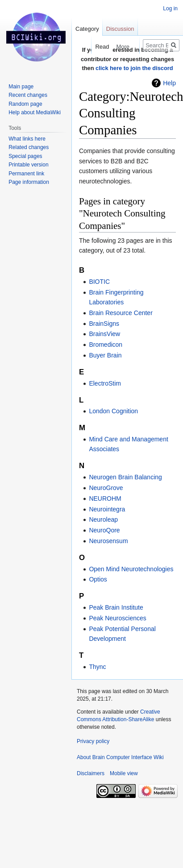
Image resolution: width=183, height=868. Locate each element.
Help (169, 83)
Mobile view (124, 773)
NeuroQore (104, 530)
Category (87, 29)
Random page (25, 104)
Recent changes (28, 95)
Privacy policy (93, 741)
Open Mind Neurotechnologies (131, 569)
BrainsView (104, 334)
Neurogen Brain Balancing (125, 477)
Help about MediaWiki (35, 112)
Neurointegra (107, 509)
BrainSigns (104, 324)
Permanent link (26, 174)
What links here (27, 139)
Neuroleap (103, 519)
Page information (29, 182)
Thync (97, 667)
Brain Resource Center (121, 313)
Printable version (28, 165)
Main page (21, 87)
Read (98, 47)
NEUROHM (105, 498)
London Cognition (113, 411)
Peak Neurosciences (117, 618)
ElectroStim (105, 383)
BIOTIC (99, 282)
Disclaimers (91, 773)
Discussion (120, 29)
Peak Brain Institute (116, 607)
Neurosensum (108, 541)
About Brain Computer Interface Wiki (120, 757)
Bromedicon (106, 345)
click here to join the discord (134, 68)
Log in (170, 8)
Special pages (25, 156)
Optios (98, 579)
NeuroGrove (106, 488)
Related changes (29, 147)
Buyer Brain (105, 355)
